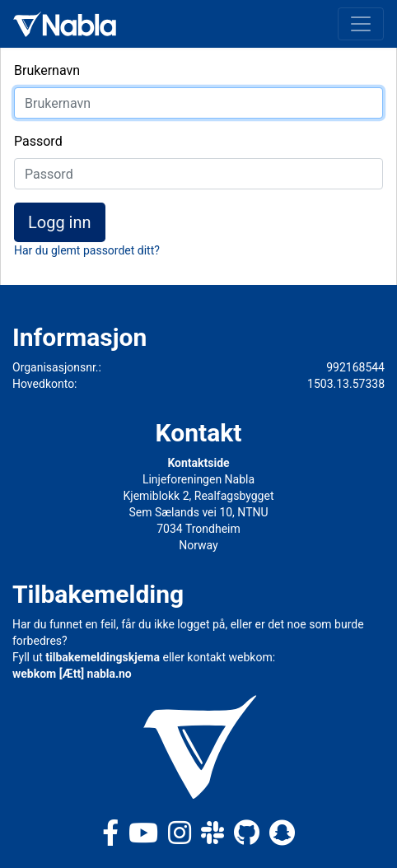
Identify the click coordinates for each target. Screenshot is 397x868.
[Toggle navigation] (361, 24)
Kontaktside (198, 463)
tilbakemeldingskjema (103, 657)
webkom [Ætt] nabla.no (72, 674)
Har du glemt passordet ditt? (87, 250)
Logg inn (60, 222)
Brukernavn (47, 70)
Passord (38, 141)
